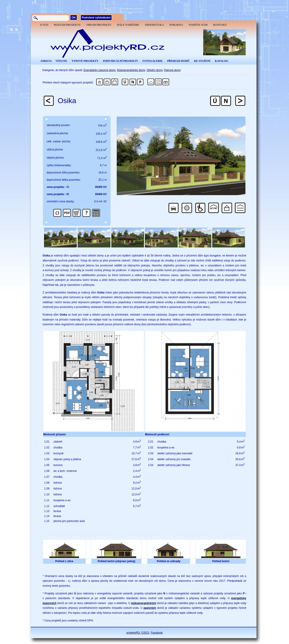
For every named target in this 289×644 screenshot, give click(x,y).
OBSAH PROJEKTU (99, 25)
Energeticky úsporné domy (99, 70)
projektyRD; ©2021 (138, 633)
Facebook (157, 633)
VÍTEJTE (61, 61)
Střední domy (154, 70)
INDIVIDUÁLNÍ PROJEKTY (121, 61)
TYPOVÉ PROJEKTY (85, 61)
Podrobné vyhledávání (96, 18)
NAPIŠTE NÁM (198, 25)
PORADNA (176, 25)
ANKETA (46, 61)
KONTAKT (220, 25)
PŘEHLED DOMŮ (178, 61)
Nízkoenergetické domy (131, 70)
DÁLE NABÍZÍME (128, 25)
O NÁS (44, 25)
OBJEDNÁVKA (154, 25)
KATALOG (222, 61)
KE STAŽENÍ (202, 61)
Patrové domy (172, 70)
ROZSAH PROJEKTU (67, 25)
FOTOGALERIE (153, 61)
